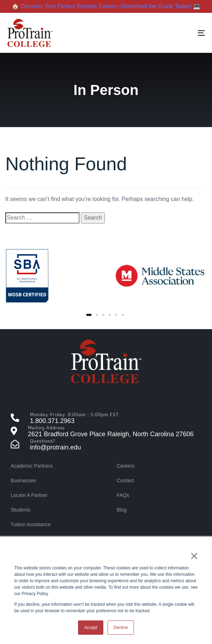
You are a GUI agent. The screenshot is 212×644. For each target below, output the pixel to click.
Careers (126, 466)
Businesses (24, 481)
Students (20, 510)
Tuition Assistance (31, 524)
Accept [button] (91, 628)
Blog (122, 510)
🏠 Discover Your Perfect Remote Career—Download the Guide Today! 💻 (106, 6)
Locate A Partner (29, 495)
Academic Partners (32, 466)
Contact (125, 481)
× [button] (194, 556)
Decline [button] (121, 628)
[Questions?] (106, 445)
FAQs (123, 495)
